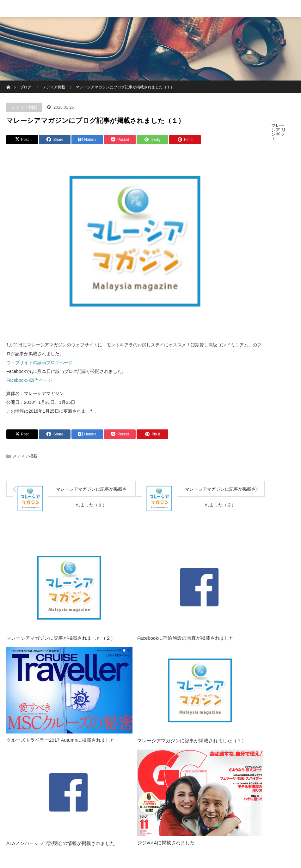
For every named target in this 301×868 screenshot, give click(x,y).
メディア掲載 (24, 107)
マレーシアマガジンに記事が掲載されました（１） (192, 741)
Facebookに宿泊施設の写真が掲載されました (186, 638)
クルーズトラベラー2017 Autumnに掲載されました (61, 740)
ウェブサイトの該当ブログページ (40, 362)
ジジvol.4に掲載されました (166, 843)
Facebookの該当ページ (29, 380)
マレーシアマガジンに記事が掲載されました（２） (61, 638)
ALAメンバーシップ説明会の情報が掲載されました (61, 843)
